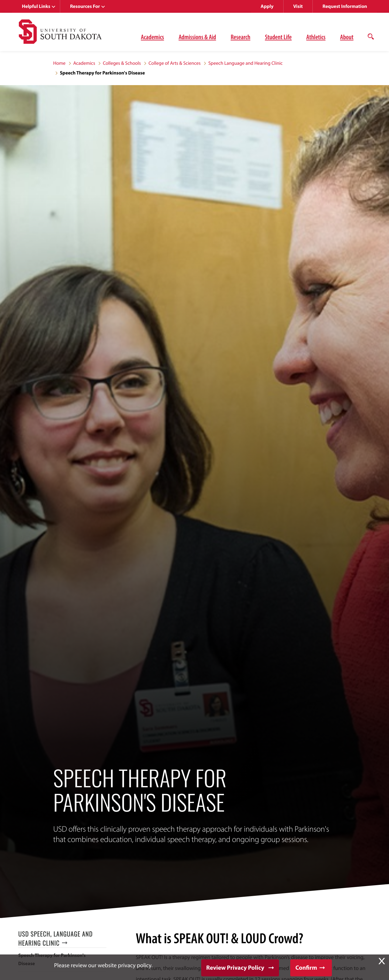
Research (241, 37)
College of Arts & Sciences (175, 63)
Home (59, 63)
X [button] (382, 961)
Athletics (316, 37)
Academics (153, 37)
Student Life (278, 37)
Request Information (345, 6)
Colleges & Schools (122, 63)
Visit (298, 6)
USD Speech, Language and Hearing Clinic (55, 938)
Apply (267, 6)
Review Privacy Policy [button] (235, 968)
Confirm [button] (306, 968)
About (347, 37)
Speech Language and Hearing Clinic (245, 63)
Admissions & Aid (197, 37)
